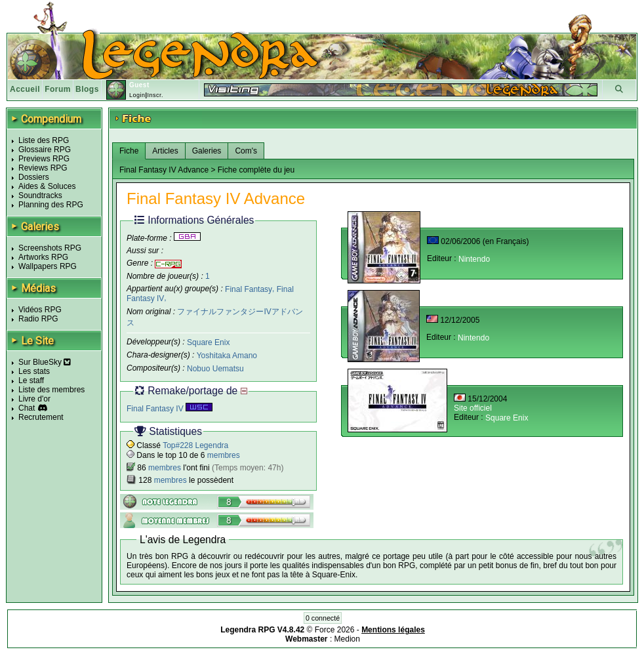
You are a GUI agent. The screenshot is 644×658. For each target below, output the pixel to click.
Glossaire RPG (45, 150)
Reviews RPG (43, 168)
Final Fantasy (249, 289)
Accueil (25, 89)
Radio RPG (38, 319)
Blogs (87, 89)
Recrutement (41, 417)
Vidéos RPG (40, 310)
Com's (246, 151)
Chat (27, 408)
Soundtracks (40, 195)
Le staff (31, 380)
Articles (165, 151)
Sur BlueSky (45, 362)
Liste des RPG (44, 140)
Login (137, 95)
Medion (347, 639)
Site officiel (473, 408)
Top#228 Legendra (195, 445)
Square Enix (208, 342)
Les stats (34, 371)
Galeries (207, 151)
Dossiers (34, 177)
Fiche (129, 151)
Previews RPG (44, 159)
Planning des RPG (51, 205)
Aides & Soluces (47, 186)
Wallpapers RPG (48, 266)
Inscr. (155, 95)
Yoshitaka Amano (227, 356)
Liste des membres (51, 390)
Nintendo (474, 259)
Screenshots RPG (50, 248)
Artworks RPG (43, 257)
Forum (58, 89)
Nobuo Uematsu (215, 369)
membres (224, 455)
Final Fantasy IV (170, 409)
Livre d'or (34, 399)
